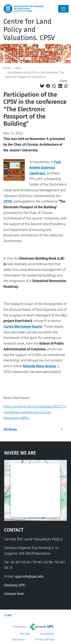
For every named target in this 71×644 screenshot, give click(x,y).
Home (7, 68)
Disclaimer (18, 639)
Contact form (14, 594)
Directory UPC (15, 585)
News (18, 68)
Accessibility (47, 634)
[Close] (63, 9)
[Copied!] (66, 86)
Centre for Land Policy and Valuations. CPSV (29, 30)
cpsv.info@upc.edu (29, 576)
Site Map (25, 634)
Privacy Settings (45, 639)
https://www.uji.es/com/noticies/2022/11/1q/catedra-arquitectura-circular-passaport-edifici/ (35, 412)
